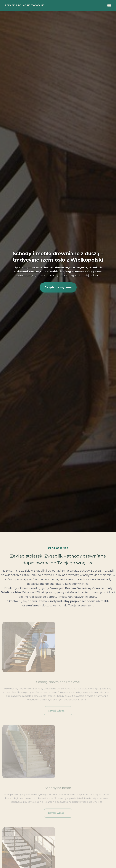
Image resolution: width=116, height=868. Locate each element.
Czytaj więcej (58, 714)
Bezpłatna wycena (58, 287)
